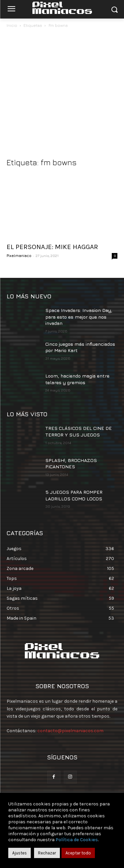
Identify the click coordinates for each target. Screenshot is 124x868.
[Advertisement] (62, 95)
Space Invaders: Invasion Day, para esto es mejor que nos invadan (79, 317)
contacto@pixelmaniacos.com (70, 731)
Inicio (12, 25)
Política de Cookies (77, 840)
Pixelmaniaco (19, 255)
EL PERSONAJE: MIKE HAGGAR (52, 247)
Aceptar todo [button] (78, 853)
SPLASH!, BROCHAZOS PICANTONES (71, 463)
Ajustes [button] (20, 853)
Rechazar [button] (47, 853)
